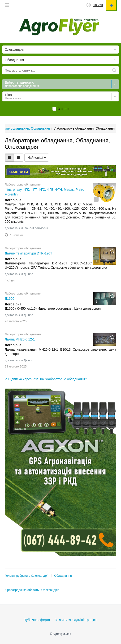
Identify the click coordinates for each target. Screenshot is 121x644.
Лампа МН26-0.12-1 (20, 339)
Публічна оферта (37, 620)
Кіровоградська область (22, 590)
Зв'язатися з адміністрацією (76, 620)
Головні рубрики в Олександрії (26, 576)
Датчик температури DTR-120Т (28, 253)
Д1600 (10, 299)
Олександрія (50, 590)
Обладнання (63, 576)
